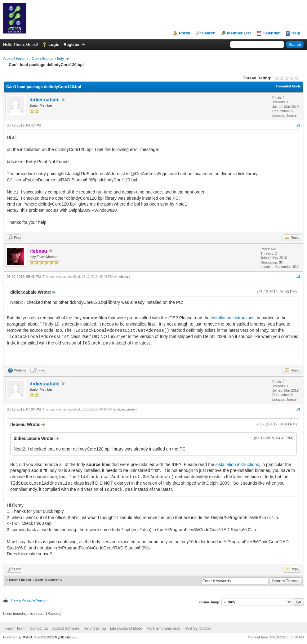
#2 (298, 277)
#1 (298, 125)
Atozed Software (66, 628)
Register (72, 44)
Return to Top (95, 628)
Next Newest (47, 580)
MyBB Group (65, 637)
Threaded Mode (288, 86)
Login (54, 44)
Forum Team (15, 628)
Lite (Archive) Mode (126, 628)
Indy (60, 59)
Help (296, 33)
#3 (298, 409)
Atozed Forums (16, 59)
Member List (239, 33)
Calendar (271, 33)
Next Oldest (20, 580)
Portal (185, 33)
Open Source (43, 59)
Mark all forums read (163, 628)
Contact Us (39, 628)
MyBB (27, 637)
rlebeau (123, 277)
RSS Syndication (198, 628)
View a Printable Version (29, 600)
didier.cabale (44, 100)
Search (209, 33)
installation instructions (233, 318)
